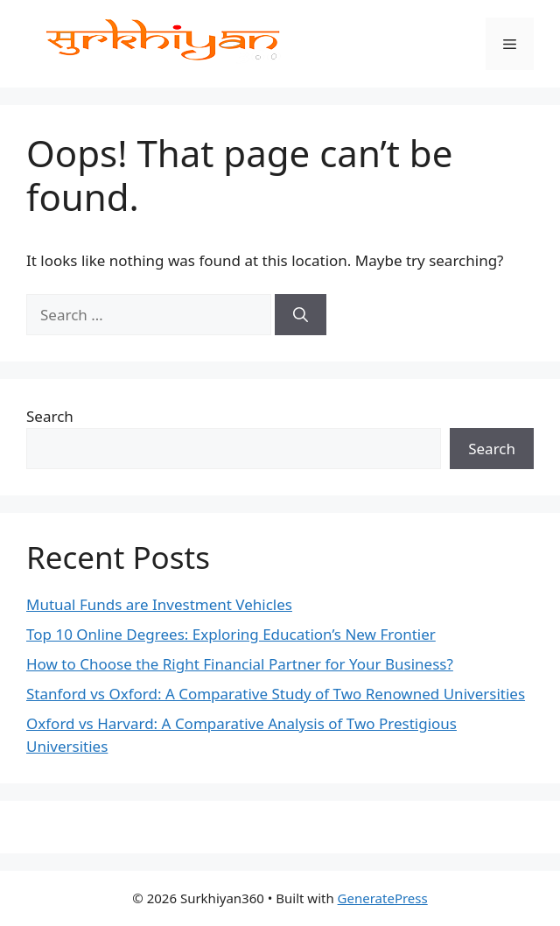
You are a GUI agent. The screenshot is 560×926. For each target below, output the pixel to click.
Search (50, 416)
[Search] (301, 315)
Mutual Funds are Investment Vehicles (159, 604)
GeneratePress (383, 898)
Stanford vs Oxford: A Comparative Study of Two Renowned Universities (276, 694)
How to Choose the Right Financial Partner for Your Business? (240, 664)
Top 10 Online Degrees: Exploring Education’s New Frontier (231, 634)
